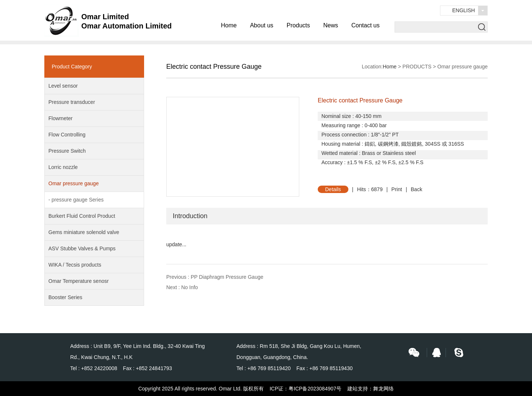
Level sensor (63, 86)
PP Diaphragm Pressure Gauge (227, 277)
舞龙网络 (383, 389)
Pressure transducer (72, 102)
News (331, 25)
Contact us (365, 25)
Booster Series (65, 297)
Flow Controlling (67, 135)
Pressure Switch (67, 151)
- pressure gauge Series (76, 200)
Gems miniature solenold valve (84, 232)
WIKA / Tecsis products (75, 265)
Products (298, 25)
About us (262, 25)
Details (333, 189)
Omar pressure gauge (74, 183)
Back (417, 189)
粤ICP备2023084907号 (315, 389)
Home (229, 25)
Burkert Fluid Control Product (82, 216)
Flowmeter (60, 118)
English (463, 10)
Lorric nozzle (63, 167)
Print (397, 189)
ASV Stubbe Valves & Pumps (82, 248)
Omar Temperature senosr (79, 281)
